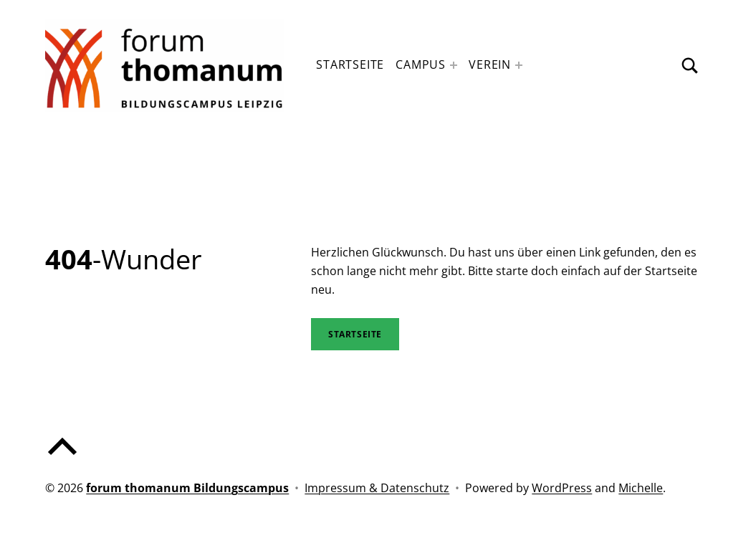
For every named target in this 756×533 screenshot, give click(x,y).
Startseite (350, 64)
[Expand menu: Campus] (454, 65)
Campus (421, 64)
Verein (490, 64)
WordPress (562, 488)
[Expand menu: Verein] (519, 65)
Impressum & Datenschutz (377, 488)
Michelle (641, 488)
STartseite (355, 334)
